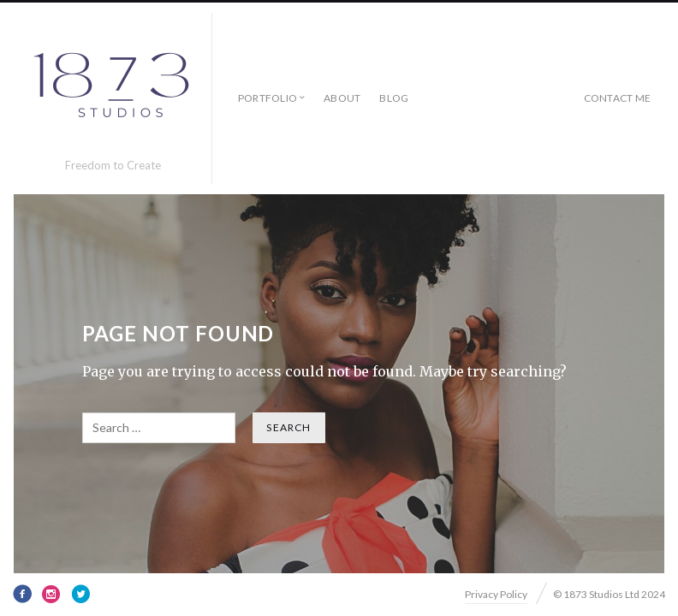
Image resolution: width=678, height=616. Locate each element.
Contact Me (617, 98)
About (342, 98)
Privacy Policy (496, 594)
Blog (394, 98)
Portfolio (268, 98)
